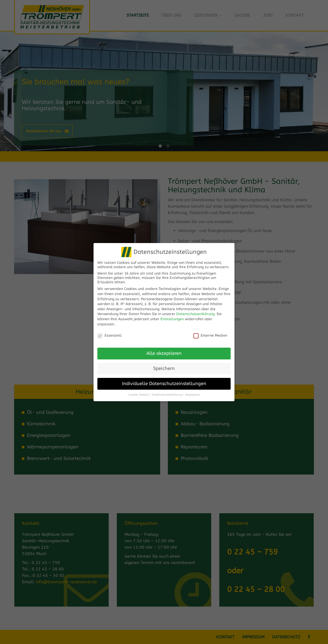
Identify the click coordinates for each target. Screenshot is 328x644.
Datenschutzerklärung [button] (167, 388)
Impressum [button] (193, 388)
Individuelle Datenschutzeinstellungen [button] (164, 378)
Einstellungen (172, 313)
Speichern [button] (164, 362)
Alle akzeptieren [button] (164, 347)
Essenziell (110, 329)
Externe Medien (210, 329)
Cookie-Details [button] (139, 388)
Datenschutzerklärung (195, 308)
